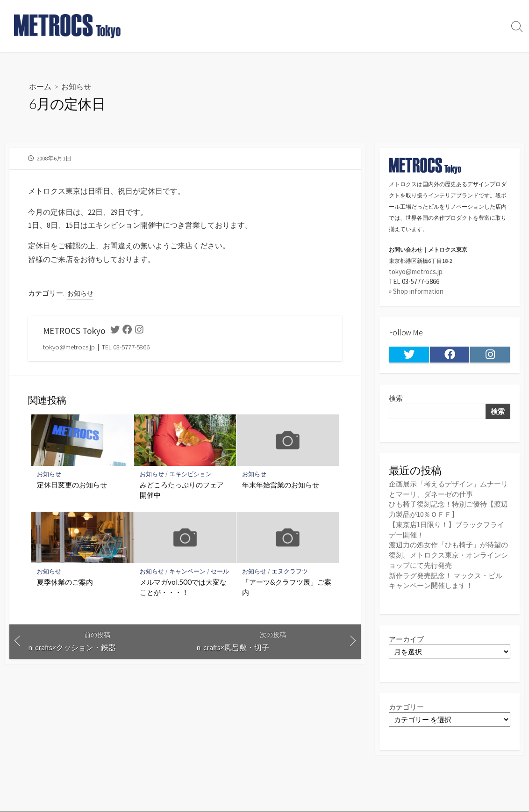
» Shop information (416, 292)
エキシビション (190, 478)
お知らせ (76, 86)
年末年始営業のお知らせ (281, 489)
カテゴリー (406, 705)
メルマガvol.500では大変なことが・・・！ (183, 591)
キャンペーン (187, 575)
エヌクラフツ (290, 575)
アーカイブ (406, 637)
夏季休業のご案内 (65, 586)
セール (220, 575)
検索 (396, 399)
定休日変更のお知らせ (72, 489)
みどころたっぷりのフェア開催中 (182, 494)
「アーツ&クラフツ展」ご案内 (287, 591)
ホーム (40, 86)
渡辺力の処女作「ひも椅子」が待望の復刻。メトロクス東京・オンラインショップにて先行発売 (448, 554)
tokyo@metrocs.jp (416, 272)
